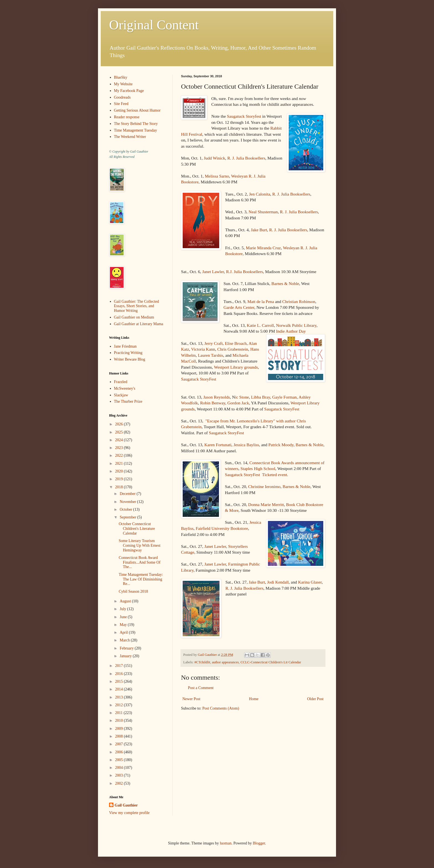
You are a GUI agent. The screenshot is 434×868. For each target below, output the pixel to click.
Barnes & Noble (285, 283)
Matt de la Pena (261, 301)
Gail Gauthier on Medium (134, 317)
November (128, 502)
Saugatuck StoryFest (199, 379)
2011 (119, 713)
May (124, 625)
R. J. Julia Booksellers (246, 158)
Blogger (259, 843)
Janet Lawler (213, 272)
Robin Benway (213, 403)
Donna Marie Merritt (266, 504)
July (123, 609)
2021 (120, 463)
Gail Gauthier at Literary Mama (139, 324)
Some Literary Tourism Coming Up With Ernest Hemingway (140, 545)
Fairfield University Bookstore (222, 528)
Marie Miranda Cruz (263, 248)
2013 (120, 697)
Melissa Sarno (217, 176)
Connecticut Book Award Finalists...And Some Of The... (140, 562)
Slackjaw (121, 395)
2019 (120, 479)
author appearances (225, 662)
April (124, 632)
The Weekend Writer (130, 137)
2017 (120, 666)
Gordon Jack (238, 403)
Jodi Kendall (278, 582)
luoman (226, 843)
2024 (120, 440)
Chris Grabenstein (233, 349)
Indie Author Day (291, 331)
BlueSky (121, 77)
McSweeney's (125, 388)
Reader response (127, 117)
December (128, 494)
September (128, 517)
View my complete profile (129, 813)
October (126, 509)
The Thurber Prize (128, 401)
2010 (120, 721)
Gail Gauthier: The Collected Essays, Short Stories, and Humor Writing (137, 306)
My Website (123, 84)
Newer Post (191, 699)
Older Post (316, 699)
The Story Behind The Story (136, 124)
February (127, 648)
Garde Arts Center (239, 307)
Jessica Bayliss (246, 445)
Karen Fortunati (218, 445)
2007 (120, 744)
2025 (120, 432)
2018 (120, 487)
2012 (120, 705)
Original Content (154, 25)
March (125, 640)
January (126, 656)
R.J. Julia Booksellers (245, 272)
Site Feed (121, 104)
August (126, 601)
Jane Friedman (125, 346)
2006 (120, 752)
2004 (120, 768)
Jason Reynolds (216, 397)
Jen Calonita (260, 194)
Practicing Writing (128, 353)
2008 (120, 736)
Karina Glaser (310, 582)
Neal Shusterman (263, 212)
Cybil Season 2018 (133, 591)
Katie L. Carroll (260, 325)
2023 (120, 448)
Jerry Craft (213, 343)
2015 (120, 681)
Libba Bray (261, 397)
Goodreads (122, 97)
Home (254, 699)
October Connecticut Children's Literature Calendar (137, 529)
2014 (120, 689)
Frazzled (121, 382)
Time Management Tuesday (136, 130)
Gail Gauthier (126, 805)
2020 (120, 471)
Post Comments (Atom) (221, 708)
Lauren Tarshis (210, 355)
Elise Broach (236, 343)
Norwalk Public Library (296, 325)
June (124, 617)
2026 (120, 424)
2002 (120, 783)
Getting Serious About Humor (137, 110)
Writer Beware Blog (130, 359)
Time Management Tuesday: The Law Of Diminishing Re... (141, 579)
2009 (120, 729)
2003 (120, 775)
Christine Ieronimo (264, 486)
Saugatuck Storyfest (244, 116)
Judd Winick (214, 158)
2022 (120, 455)
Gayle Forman (284, 397)
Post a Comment (201, 688)
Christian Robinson (299, 301)
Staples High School (258, 468)
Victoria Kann (203, 349)
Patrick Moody (281, 445)
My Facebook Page (129, 91)
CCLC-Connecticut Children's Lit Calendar (271, 662)
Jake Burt (259, 230)
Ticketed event (275, 475)
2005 (120, 760)
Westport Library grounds (236, 367)
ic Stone (242, 397)
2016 (120, 674)
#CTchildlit (202, 662)
